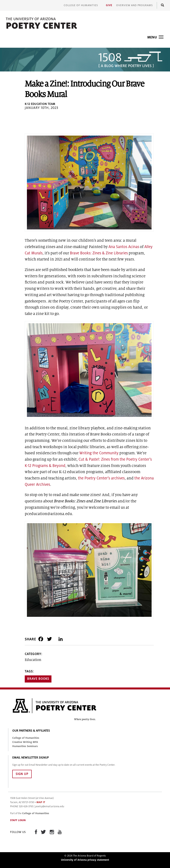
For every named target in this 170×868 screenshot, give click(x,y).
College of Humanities (81, 5)
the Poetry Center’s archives (101, 478)
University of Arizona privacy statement (85, 860)
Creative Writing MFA (25, 742)
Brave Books (38, 679)
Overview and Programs (134, 5)
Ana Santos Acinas (124, 247)
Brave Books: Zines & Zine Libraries (99, 253)
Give (109, 5)
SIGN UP (22, 774)
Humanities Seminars (25, 746)
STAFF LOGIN (18, 820)
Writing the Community (99, 453)
